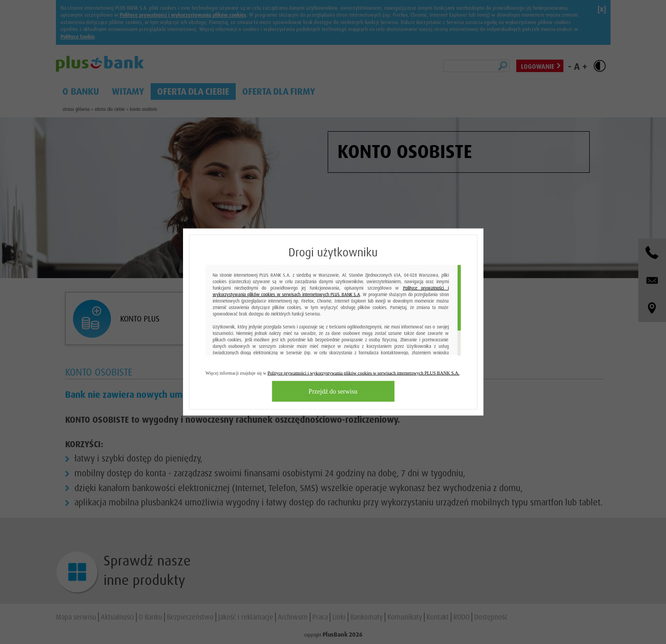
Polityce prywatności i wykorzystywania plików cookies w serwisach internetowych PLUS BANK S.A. (364, 373)
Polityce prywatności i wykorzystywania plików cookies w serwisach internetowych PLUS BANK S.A (331, 291)
